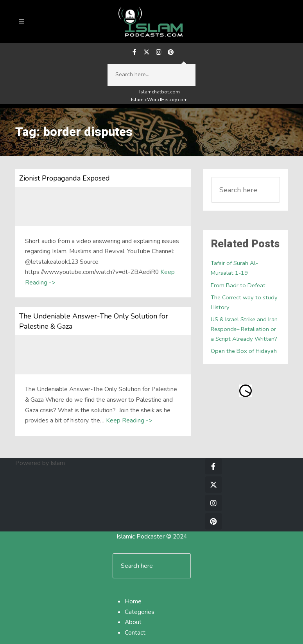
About (133, 622)
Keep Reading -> (129, 420)
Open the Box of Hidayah (244, 351)
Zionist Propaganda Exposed (65, 178)
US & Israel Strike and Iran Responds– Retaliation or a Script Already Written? (244, 329)
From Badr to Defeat (238, 285)
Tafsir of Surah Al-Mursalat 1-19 (234, 268)
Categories (140, 612)
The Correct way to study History (244, 302)
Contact (135, 633)
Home (133, 601)
